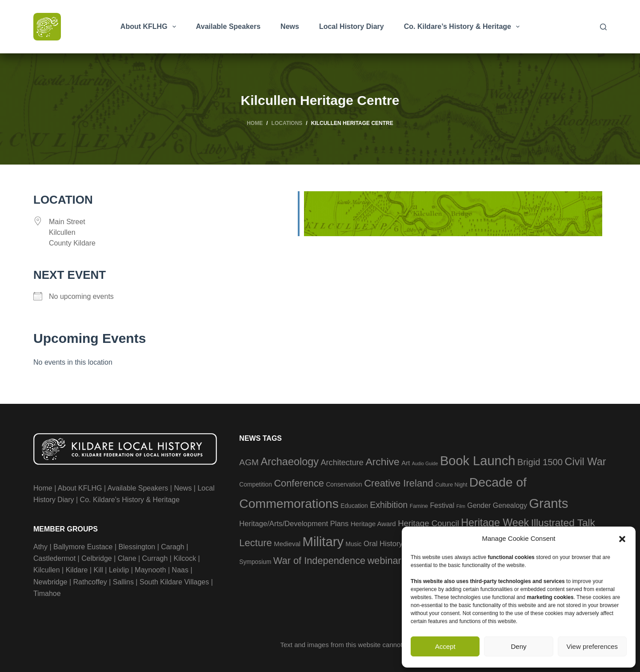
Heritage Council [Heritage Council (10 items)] (428, 523)
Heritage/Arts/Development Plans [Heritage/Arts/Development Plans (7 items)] (294, 524)
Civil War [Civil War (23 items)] (585, 462)
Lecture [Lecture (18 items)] (256, 543)
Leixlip (119, 570)
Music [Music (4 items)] (353, 544)
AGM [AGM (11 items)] (249, 462)
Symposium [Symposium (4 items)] (255, 562)
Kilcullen (47, 570)
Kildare (77, 570)
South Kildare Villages (174, 582)
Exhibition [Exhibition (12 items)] (389, 505)
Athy (40, 547)
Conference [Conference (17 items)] (299, 483)
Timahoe (47, 594)
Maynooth (150, 570)
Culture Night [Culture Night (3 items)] (451, 485)
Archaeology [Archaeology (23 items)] (290, 462)
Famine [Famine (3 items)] (419, 506)
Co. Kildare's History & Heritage (130, 500)
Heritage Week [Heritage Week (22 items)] (495, 523)
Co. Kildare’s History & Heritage (464, 27)
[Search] (603, 27)
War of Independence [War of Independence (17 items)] (319, 561)
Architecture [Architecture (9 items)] (342, 463)
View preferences (592, 646)
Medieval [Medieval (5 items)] (287, 544)
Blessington (137, 547)
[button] (622, 539)
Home (43, 488)
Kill (98, 570)
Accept (445, 646)
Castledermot (54, 558)
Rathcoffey (90, 582)
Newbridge (50, 582)
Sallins (123, 582)
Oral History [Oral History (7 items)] (383, 544)
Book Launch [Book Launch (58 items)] (478, 461)
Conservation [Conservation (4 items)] (344, 485)
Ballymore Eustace (83, 547)
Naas (180, 570)
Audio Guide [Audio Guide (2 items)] (425, 463)
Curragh (155, 558)
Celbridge (96, 558)
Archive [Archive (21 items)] (382, 462)
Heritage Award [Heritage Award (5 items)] (373, 524)
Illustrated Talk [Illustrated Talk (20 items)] (563, 523)
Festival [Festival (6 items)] (442, 505)
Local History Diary (352, 26)
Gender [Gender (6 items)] (479, 505)
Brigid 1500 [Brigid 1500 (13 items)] (540, 462)
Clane (127, 558)
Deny (518, 646)
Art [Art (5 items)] (406, 463)
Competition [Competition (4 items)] (256, 485)
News (290, 26)
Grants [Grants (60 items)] (548, 503)
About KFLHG (150, 27)
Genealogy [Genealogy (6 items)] (510, 505)
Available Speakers (228, 26)
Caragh (172, 547)
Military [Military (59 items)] (323, 542)
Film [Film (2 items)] (461, 506)
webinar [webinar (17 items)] (384, 561)
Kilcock (185, 558)
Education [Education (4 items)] (354, 506)
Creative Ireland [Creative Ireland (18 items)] (399, 483)
